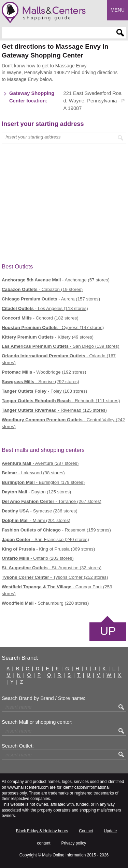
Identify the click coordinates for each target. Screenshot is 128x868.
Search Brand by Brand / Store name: (44, 698)
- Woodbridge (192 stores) (44, 372)
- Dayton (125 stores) (36, 492)
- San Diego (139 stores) (61, 346)
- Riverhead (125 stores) (54, 410)
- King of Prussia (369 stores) (48, 549)
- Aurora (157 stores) (51, 299)
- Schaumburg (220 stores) (45, 603)
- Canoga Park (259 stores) (57, 590)
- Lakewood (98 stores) (33, 473)
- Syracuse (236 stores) (40, 511)
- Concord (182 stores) (40, 318)
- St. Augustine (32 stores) (52, 568)
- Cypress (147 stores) (53, 327)
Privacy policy (74, 843)
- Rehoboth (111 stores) (61, 401)
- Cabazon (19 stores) (42, 289)
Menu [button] (118, 10)
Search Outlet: (18, 746)
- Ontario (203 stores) (38, 558)
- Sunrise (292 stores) (40, 382)
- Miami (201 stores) (36, 520)
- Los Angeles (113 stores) (45, 308)
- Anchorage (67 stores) (56, 280)
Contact (86, 831)
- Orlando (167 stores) (59, 359)
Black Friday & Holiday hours (42, 831)
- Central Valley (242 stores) (63, 423)
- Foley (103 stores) (44, 391)
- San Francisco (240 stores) (45, 539)
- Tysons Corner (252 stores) (55, 577)
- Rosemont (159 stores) (56, 530)
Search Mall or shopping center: (37, 722)
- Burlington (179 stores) (43, 482)
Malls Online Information (64, 855)
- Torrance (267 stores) (52, 501)
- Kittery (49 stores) (48, 337)
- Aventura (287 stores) (40, 463)
